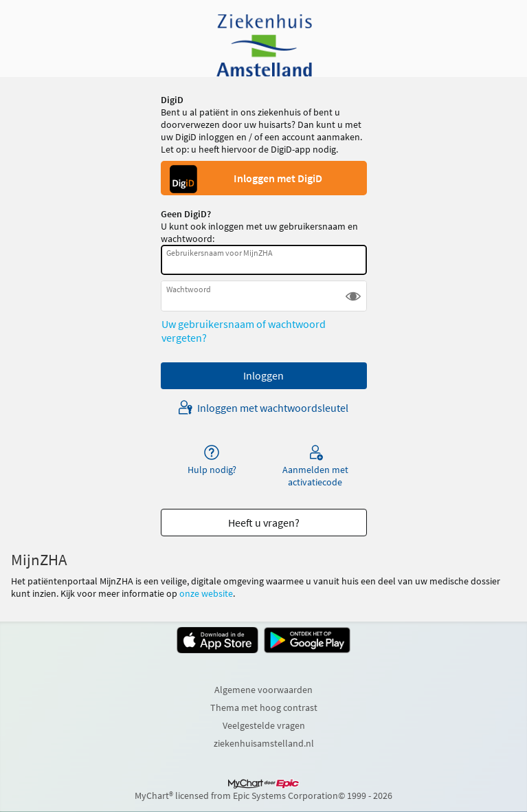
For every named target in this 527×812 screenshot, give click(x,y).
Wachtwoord (189, 289)
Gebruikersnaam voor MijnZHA (220, 253)
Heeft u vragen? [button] (264, 523)
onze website (206, 593)
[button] (353, 296)
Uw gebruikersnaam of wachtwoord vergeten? (244, 331)
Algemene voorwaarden (263, 690)
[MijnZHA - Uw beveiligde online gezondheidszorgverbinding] (264, 45)
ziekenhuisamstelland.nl (264, 743)
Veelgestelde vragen (264, 725)
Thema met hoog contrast (264, 707)
